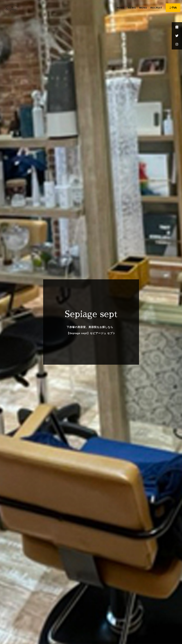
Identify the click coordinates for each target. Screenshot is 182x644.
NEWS (132, 8)
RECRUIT (156, 8)
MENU (143, 8)
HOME (121, 8)
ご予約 (173, 8)
